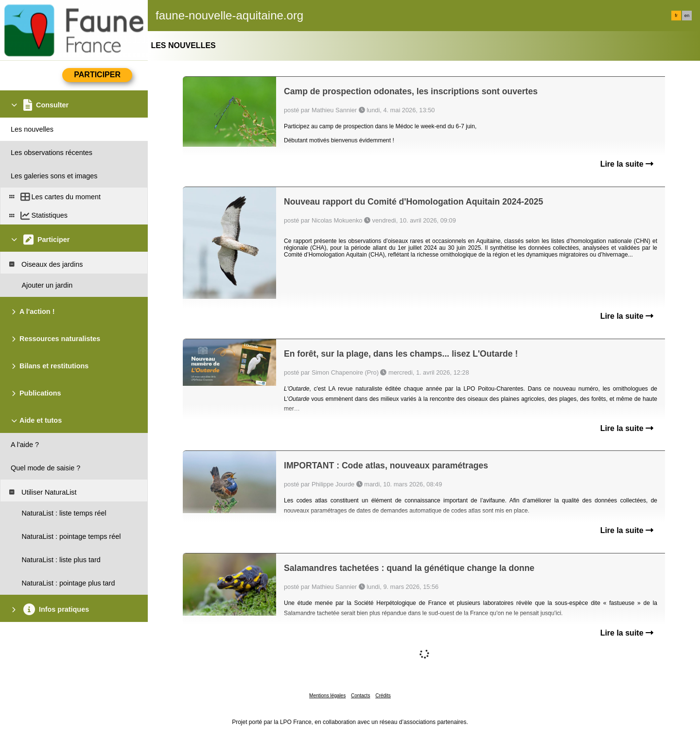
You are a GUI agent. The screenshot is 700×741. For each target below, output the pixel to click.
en (687, 16)
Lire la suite (627, 164)
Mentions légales (327, 696)
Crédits (383, 696)
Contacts (360, 696)
